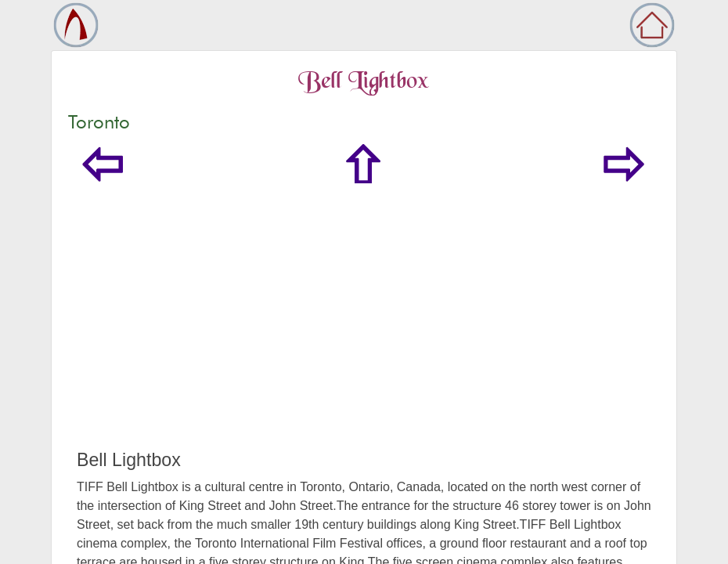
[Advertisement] (364, 332)
